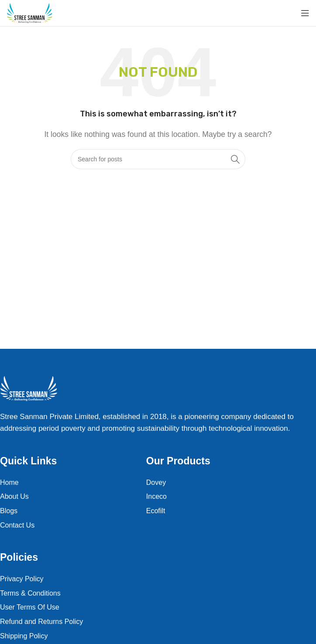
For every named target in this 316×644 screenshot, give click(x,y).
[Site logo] (30, 13)
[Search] (158, 159)
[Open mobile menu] (305, 13)
